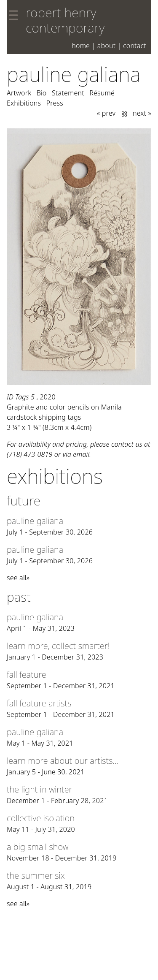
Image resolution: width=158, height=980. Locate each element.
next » (142, 113)
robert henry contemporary (65, 20)
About (107, 46)
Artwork (19, 93)
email (81, 454)
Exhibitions (24, 103)
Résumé (102, 93)
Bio (42, 93)
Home (81, 46)
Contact (135, 46)
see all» (18, 578)
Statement (68, 93)
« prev (106, 113)
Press (55, 103)
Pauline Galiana (74, 74)
